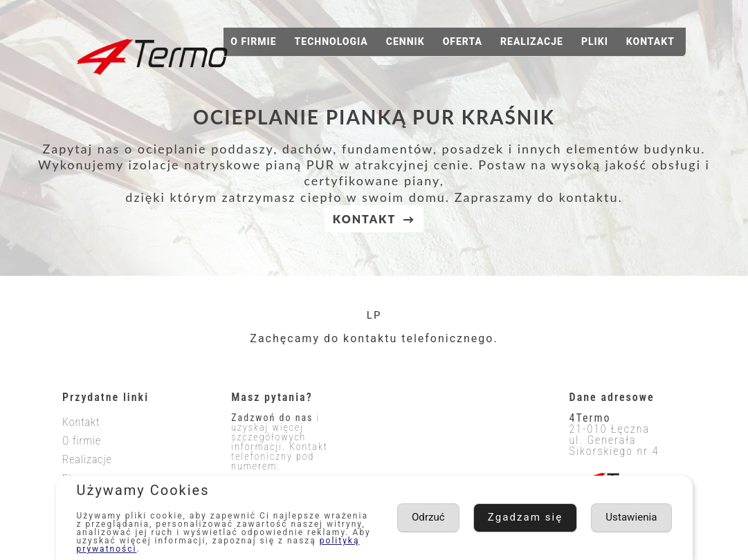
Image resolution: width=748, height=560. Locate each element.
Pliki (595, 41)
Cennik (405, 41)
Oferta (463, 41)
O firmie (253, 41)
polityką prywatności (129, 549)
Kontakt (650, 41)
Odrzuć (640, 517)
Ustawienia (552, 517)
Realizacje (532, 41)
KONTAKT (364, 219)
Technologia (331, 41)
